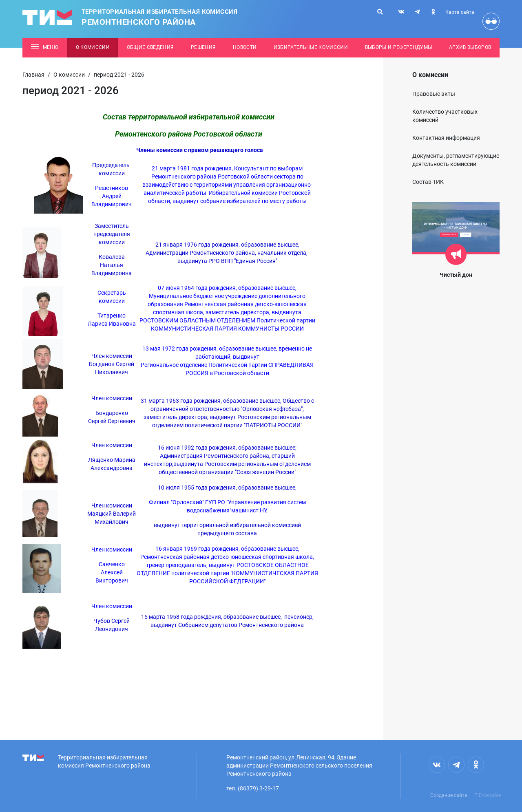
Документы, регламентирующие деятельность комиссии (456, 160)
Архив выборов (470, 47)
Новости (245, 47)
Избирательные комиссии (311, 47)
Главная (33, 75)
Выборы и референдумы (399, 47)
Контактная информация (446, 138)
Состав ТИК (428, 182)
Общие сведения (150, 47)
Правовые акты (434, 94)
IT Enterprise (487, 795)
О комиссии (93, 47)
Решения (203, 47)
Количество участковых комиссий (445, 116)
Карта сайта (460, 12)
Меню (45, 47)
